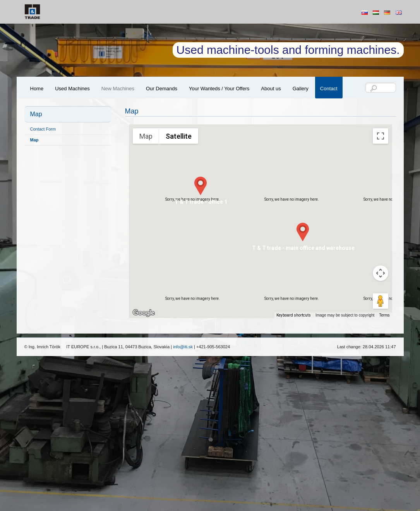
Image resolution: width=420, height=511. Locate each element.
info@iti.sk (183, 347)
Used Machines (72, 89)
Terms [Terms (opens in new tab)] (384, 315)
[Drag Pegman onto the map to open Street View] (381, 301)
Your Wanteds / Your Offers (219, 89)
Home (37, 89)
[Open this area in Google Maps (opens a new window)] (144, 313)
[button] (201, 186)
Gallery (301, 89)
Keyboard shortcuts (294, 315)
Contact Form (43, 129)
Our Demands (162, 89)
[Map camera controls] (381, 273)
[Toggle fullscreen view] (381, 136)
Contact (329, 89)
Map (34, 140)
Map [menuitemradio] (146, 136)
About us (271, 89)
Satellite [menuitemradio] (179, 136)
